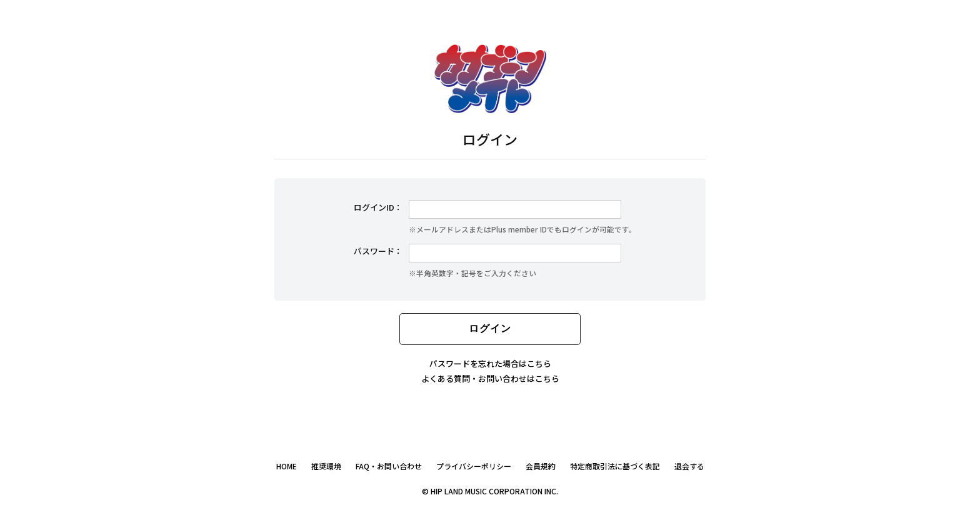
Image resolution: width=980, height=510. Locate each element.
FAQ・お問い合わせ (389, 466)
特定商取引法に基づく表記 (615, 466)
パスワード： (378, 251)
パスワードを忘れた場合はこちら (490, 363)
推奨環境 (326, 466)
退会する (689, 466)
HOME (287, 466)
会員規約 (541, 466)
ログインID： (378, 207)
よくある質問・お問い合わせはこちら (490, 378)
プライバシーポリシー (474, 466)
